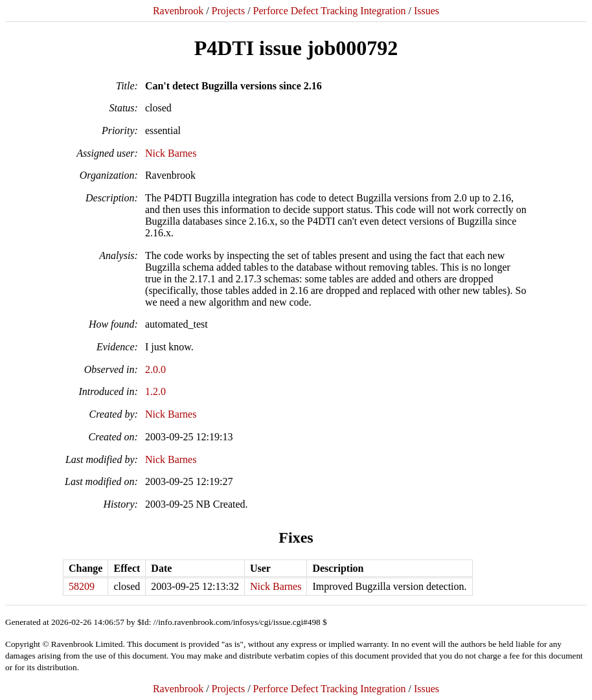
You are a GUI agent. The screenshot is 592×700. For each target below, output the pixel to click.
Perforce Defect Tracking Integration (330, 11)
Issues (427, 11)
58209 (82, 586)
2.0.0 (155, 369)
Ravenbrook (178, 11)
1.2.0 (155, 391)
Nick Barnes (171, 153)
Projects (229, 11)
